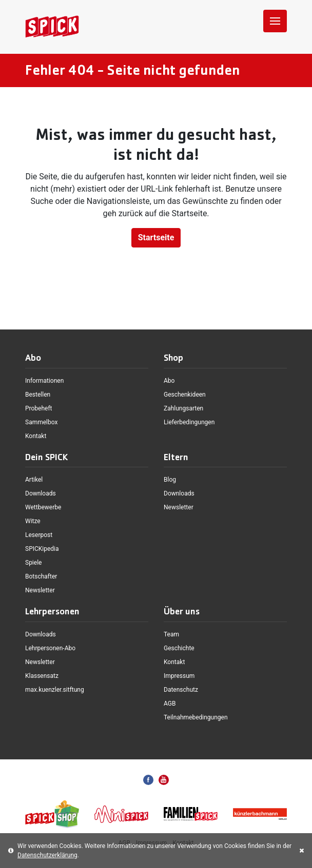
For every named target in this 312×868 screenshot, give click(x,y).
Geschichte (179, 648)
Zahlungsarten (183, 408)
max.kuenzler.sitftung (55, 690)
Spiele (33, 563)
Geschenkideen (185, 395)
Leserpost (39, 535)
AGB (170, 704)
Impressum (179, 676)
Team (171, 634)
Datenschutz (181, 690)
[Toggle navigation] (275, 21)
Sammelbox (41, 422)
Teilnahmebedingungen (196, 717)
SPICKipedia (42, 549)
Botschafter (41, 576)
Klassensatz (42, 676)
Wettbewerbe (43, 507)
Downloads (41, 493)
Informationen (44, 381)
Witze (33, 521)
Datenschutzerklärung (47, 855)
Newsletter (40, 590)
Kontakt (36, 436)
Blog (170, 480)
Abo (169, 381)
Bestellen (38, 395)
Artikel (34, 480)
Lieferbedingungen (189, 422)
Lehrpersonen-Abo (50, 648)
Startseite (156, 237)
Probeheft (39, 408)
